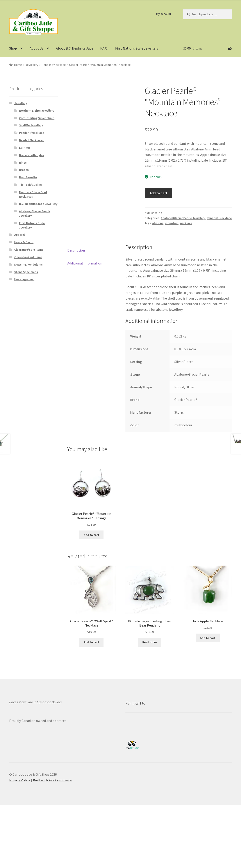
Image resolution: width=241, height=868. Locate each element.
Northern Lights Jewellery (37, 111)
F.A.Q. (104, 48)
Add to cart (159, 193)
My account (164, 14)
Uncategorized (24, 279)
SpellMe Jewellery (31, 125)
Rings (23, 163)
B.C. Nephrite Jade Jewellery (38, 204)
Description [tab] (76, 250)
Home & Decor (24, 242)
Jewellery (32, 65)
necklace (186, 223)
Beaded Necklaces (31, 140)
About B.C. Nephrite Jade (75, 48)
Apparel (20, 235)
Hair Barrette (28, 177)
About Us (36, 48)
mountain (172, 223)
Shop (13, 48)
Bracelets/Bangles (32, 155)
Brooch (24, 170)
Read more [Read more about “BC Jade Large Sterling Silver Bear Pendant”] (150, 642)
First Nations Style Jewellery (137, 48)
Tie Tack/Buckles (31, 185)
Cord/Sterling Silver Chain (37, 118)
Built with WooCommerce (52, 780)
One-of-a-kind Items (28, 257)
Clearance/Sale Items (29, 250)
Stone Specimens (26, 272)
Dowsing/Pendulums (29, 264)
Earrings (25, 148)
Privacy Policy (20, 780)
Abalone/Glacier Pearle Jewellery (183, 218)
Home (18, 65)
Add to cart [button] (91, 535)
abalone (158, 223)
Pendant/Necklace (54, 65)
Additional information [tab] (85, 263)
